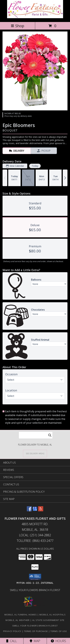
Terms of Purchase (36, 631)
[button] (35, 577)
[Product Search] (36, 435)
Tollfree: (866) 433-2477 (35, 541)
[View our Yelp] (41, 510)
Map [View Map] (35, 641)
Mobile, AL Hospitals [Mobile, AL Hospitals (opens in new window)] (52, 615)
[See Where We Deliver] (35, 453)
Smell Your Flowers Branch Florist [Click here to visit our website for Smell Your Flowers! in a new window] (35, 590)
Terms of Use (59, 631)
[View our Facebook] (29, 510)
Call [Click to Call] (12, 641)
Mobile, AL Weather (17, 620)
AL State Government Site (48, 620)
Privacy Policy (12, 631)
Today (35, 166)
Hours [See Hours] (58, 641)
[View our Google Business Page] (35, 510)
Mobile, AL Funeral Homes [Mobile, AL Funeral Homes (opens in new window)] (21, 615)
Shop (17, 26)
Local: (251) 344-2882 (35, 535)
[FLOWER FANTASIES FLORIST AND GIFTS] (35, 17)
